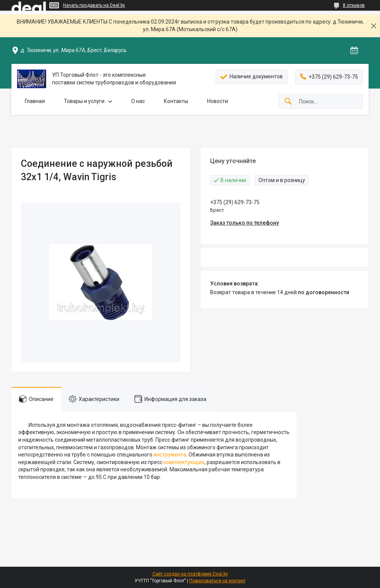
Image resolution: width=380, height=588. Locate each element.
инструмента (170, 455)
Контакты (176, 101)
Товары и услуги (84, 101)
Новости (218, 101)
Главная (35, 101)
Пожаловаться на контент (217, 581)
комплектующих (184, 462)
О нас (138, 101)
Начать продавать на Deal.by (94, 5)
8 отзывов (354, 5)
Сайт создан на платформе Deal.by (190, 574)
